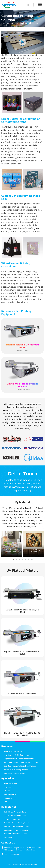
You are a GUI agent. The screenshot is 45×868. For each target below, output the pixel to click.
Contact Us (8, 843)
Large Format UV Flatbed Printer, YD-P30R (23, 611)
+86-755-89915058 (11, 854)
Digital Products (10, 794)
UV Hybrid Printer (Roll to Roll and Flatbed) (20, 766)
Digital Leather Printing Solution (16, 826)
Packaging (8, 787)
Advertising (8, 791)
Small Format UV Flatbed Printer (16, 755)
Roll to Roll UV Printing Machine (16, 770)
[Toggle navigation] (40, 4)
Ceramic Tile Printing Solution (12, 551)
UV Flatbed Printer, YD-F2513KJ (23, 693)
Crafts (6, 802)
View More (8, 837)
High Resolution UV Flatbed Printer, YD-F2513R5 (23, 653)
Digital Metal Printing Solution (15, 834)
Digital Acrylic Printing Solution (16, 830)
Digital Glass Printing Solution (15, 812)
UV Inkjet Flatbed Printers (14, 751)
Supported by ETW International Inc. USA (22, 865)
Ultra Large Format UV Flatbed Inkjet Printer (21, 762)
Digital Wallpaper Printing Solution (17, 823)
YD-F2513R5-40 (22, 386)
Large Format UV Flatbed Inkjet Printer (19, 759)
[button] (13, 559)
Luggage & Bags (10, 798)
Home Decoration (10, 783)
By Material (23, 502)
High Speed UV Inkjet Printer (15, 773)
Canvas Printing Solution (33, 551)
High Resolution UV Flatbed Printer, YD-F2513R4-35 (23, 734)
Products (7, 746)
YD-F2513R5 (22, 347)
